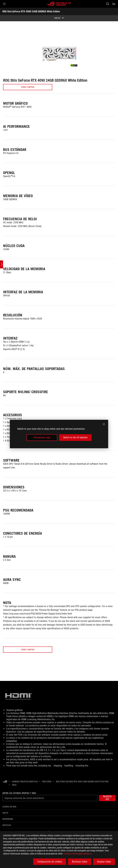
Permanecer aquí (42, 437)
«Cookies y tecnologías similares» (78, 854)
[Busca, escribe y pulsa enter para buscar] (107, 4)
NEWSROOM (8, 824)
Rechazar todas (80, 862)
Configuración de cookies (50, 862)
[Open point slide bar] (2, 264)
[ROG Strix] (47, 787)
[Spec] (14, 790)
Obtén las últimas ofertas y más (19, 798)
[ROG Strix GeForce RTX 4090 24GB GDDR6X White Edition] (82, 787)
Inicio (5, 818)
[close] (104, 424)
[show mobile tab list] (59, 18)
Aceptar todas (104, 862)
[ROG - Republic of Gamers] (59, 4)
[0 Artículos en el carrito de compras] (114, 4)
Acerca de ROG (9, 812)
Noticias (7, 830)
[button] (4, 4)
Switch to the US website (75, 437)
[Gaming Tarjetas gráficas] (25, 787)
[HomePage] (5, 787)
